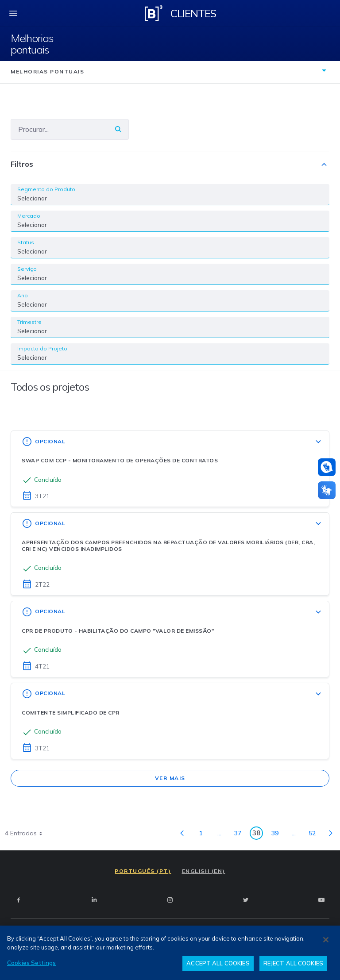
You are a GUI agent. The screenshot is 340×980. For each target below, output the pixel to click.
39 (277, 835)
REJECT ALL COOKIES (293, 963)
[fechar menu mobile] (13, 13)
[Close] (326, 940)
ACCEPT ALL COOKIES (218, 963)
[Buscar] (59, 129)
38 (258, 834)
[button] (327, 467)
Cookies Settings (31, 963)
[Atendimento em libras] (327, 467)
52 (315, 835)
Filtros (170, 165)
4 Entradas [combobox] (27, 833)
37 (240, 835)
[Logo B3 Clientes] (154, 13)
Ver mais (170, 778)
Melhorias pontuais (32, 44)
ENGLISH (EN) (204, 871)
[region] (170, 953)
